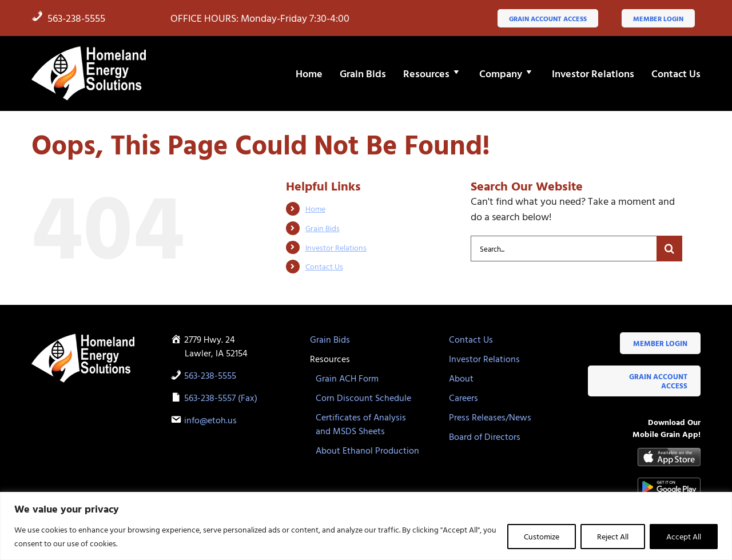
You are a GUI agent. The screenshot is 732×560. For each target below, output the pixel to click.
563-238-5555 (68, 18)
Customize (542, 536)
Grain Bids (323, 228)
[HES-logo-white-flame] (89, 49)
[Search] (669, 249)
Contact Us (324, 266)
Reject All (613, 536)
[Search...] (564, 249)
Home (315, 208)
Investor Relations (336, 247)
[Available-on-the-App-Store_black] (669, 453)
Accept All (684, 536)
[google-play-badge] (669, 482)
